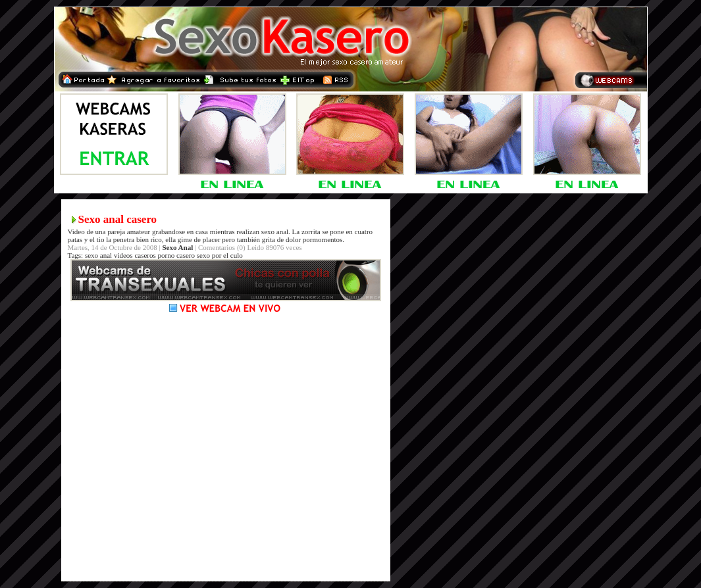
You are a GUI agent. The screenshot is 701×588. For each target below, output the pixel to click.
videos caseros (135, 255)
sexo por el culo (220, 255)
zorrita (311, 232)
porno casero (177, 255)
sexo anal (98, 255)
